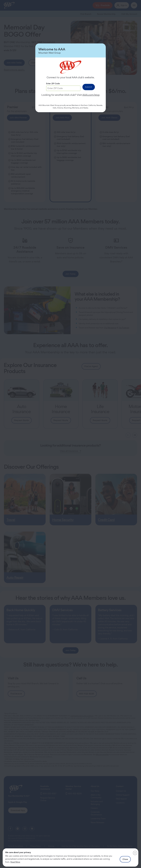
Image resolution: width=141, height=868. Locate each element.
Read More (15, 862)
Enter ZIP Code (53, 84)
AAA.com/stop (91, 95)
